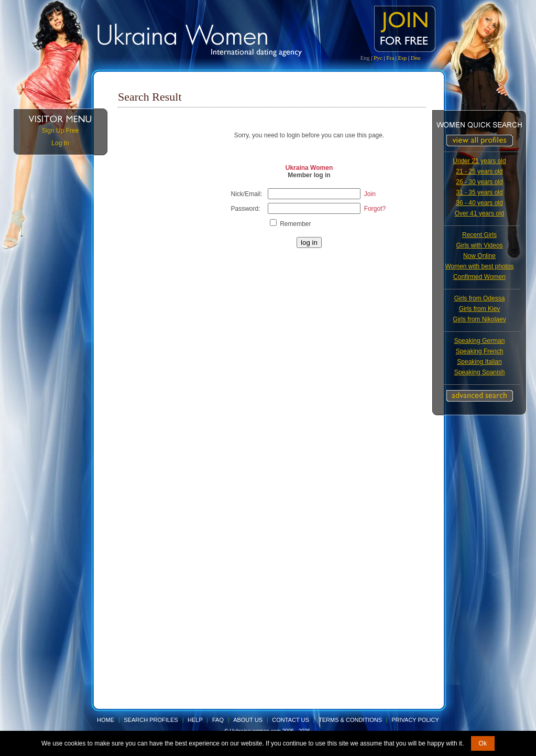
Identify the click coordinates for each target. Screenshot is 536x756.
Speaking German (480, 341)
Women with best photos (479, 266)
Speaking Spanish (480, 372)
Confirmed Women (479, 277)
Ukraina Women (309, 168)
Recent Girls (479, 235)
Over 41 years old (480, 213)
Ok (483, 743)
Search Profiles (151, 720)
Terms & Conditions (350, 720)
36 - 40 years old (479, 203)
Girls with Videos (479, 245)
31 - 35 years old (479, 192)
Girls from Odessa (480, 298)
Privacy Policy (415, 720)
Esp (403, 58)
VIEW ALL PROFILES (480, 141)
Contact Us (291, 720)
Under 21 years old (479, 161)
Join (370, 194)
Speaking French (480, 351)
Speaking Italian (479, 362)
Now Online (479, 256)
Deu (415, 58)
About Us (248, 720)
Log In (60, 143)
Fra (390, 58)
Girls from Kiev (480, 309)
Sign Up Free (61, 131)
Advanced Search (480, 396)
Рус (378, 58)
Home (106, 720)
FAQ (218, 720)
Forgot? (375, 209)
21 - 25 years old (479, 171)
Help (195, 720)
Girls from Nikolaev (479, 319)
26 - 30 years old (479, 182)
